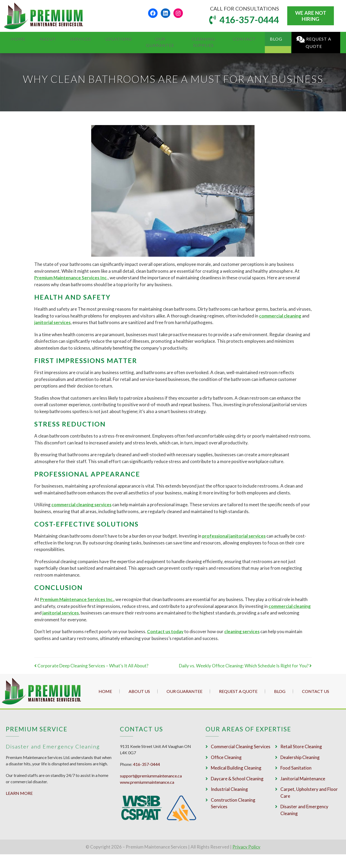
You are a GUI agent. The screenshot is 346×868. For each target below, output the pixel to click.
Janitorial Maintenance (303, 779)
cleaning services (242, 631)
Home (18, 39)
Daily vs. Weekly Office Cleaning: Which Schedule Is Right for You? (245, 666)
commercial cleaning (280, 316)
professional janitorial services (234, 536)
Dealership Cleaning (300, 757)
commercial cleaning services (81, 505)
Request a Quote (310, 39)
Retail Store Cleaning (301, 747)
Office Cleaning (226, 757)
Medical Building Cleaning (236, 768)
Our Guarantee (146, 39)
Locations (104, 39)
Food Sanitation (296, 768)
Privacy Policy (246, 847)
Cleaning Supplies (197, 39)
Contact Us (316, 691)
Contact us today (165, 631)
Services (70, 39)
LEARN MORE (19, 793)
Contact (241, 39)
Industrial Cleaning (229, 789)
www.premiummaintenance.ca (147, 782)
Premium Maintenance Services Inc (70, 278)
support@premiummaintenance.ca (151, 776)
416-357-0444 (248, 20)
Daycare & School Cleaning (237, 779)
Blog (268, 39)
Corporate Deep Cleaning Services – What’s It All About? (91, 666)
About (43, 39)
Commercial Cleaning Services (241, 747)
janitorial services (61, 613)
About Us (139, 691)
